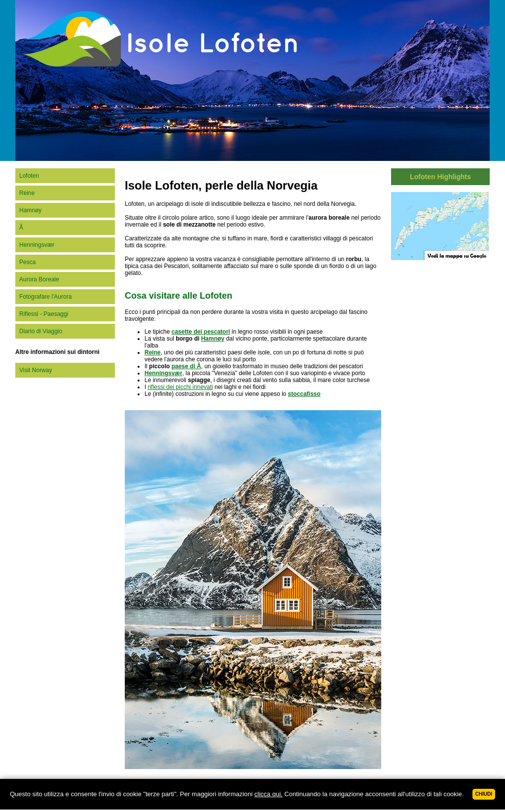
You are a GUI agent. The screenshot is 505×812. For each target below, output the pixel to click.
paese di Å (186, 366)
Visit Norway (36, 370)
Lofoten (29, 176)
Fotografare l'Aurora (45, 297)
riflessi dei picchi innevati (180, 387)
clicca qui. (269, 794)
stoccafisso (304, 394)
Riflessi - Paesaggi (44, 314)
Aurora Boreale (39, 279)
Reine (27, 193)
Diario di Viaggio (41, 331)
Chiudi (484, 794)
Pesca (27, 262)
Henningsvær (37, 245)
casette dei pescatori (201, 332)
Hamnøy (30, 210)
